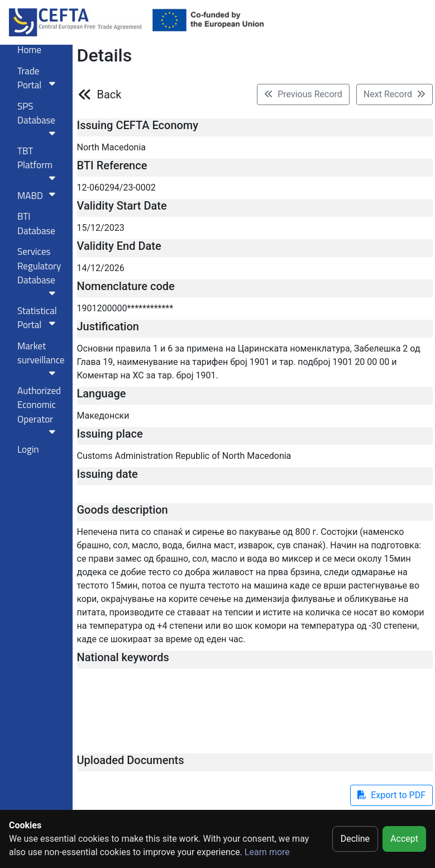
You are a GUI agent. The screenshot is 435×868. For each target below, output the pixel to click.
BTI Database (36, 224)
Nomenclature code (126, 286)
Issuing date (107, 474)
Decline (355, 839)
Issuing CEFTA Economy (138, 125)
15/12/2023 (101, 228)
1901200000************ (125, 308)
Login (28, 449)
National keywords (123, 657)
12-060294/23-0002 (116, 188)
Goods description (123, 510)
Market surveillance (41, 358)
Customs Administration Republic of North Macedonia (184, 456)
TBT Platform (39, 163)
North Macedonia (111, 147)
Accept (404, 839)
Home (29, 50)
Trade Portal (39, 78)
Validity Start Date (122, 206)
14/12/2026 (101, 268)
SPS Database (39, 118)
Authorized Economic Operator (39, 410)
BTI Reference (112, 165)
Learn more (267, 852)
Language (102, 393)
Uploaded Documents (131, 760)
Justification (108, 326)
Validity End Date (119, 246)
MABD (39, 196)
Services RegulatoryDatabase (39, 271)
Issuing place (110, 434)
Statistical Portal (39, 318)
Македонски (103, 416)
